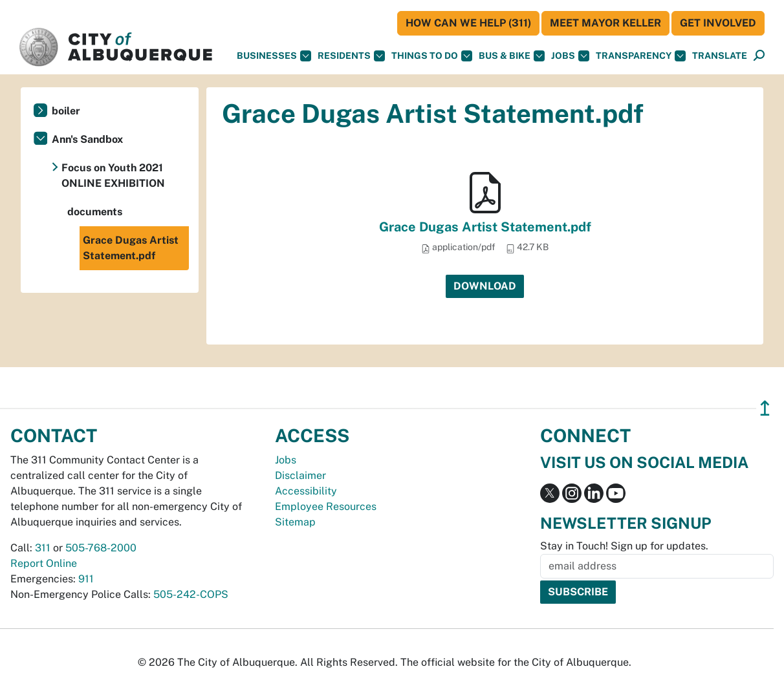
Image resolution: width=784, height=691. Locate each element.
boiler (66, 111)
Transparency (641, 56)
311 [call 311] (43, 548)
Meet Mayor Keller (605, 23)
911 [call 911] (86, 579)
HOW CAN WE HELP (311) (468, 23)
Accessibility (306, 491)
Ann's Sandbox (87, 139)
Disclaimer (300, 475)
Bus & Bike (512, 56)
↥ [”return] (765, 408)
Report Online (44, 563)
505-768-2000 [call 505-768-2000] (101, 548)
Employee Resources (326, 506)
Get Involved (718, 23)
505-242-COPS (191, 594)
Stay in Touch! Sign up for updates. (624, 546)
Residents (351, 56)
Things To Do (432, 56)
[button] (720, 56)
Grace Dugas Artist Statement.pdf (485, 227)
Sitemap (295, 522)
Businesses (274, 56)
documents (95, 212)
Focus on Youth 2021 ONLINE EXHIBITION (113, 175)
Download (485, 286)
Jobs (570, 56)
